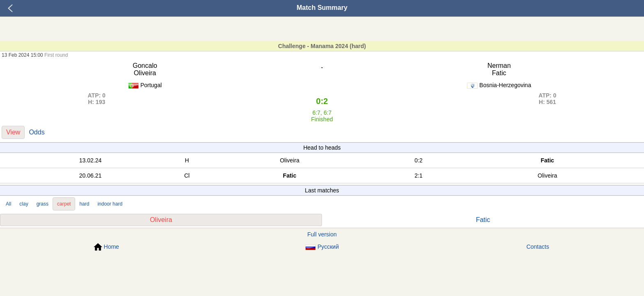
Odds (37, 132)
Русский (322, 247)
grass (43, 204)
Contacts (538, 247)
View (13, 132)
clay (24, 204)
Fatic (483, 220)
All (8, 204)
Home (106, 247)
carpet (64, 204)
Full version (322, 234)
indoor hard (110, 204)
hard (84, 204)
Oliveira (161, 220)
